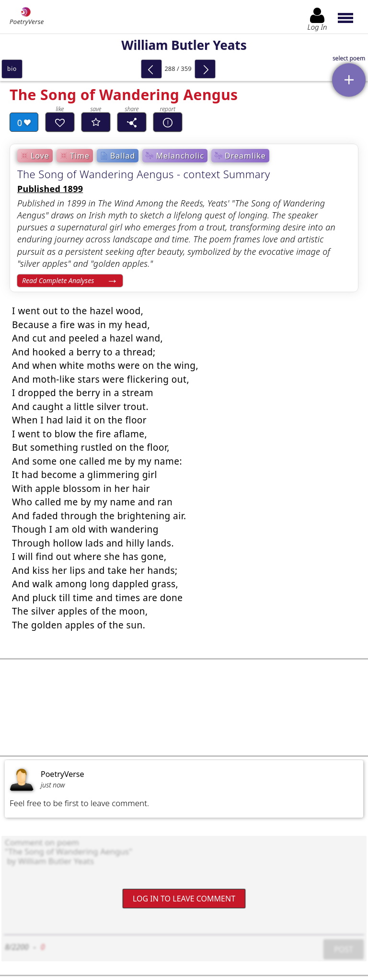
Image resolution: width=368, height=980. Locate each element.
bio (12, 69)
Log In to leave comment (184, 898)
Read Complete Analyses (58, 280)
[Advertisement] (184, 707)
